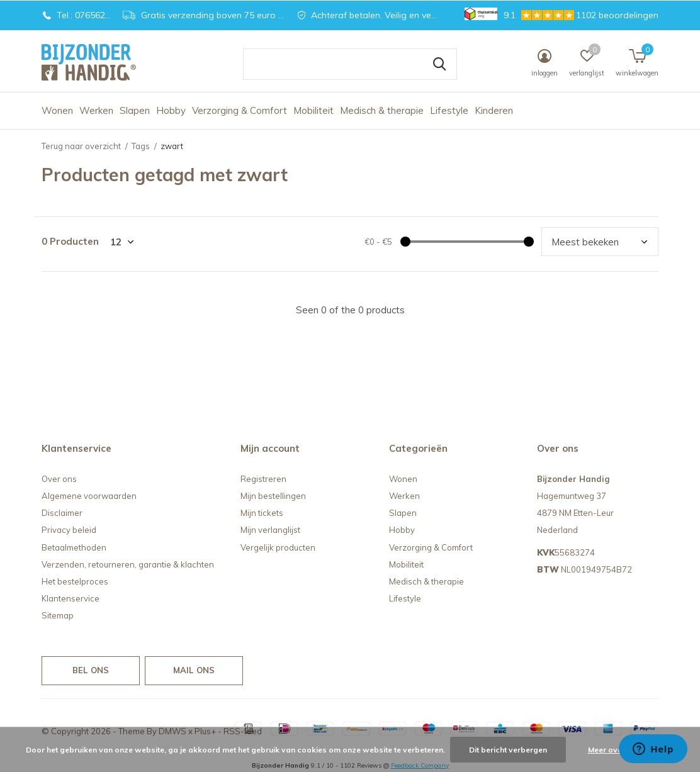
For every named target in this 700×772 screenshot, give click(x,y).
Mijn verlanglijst (270, 530)
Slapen (135, 110)
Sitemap (58, 615)
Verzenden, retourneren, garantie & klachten (128, 564)
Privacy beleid (69, 530)
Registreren (263, 479)
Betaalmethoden (74, 547)
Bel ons (91, 670)
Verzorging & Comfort (240, 110)
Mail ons (194, 670)
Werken (96, 110)
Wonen (57, 110)
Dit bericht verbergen (508, 750)
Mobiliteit (313, 110)
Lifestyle (449, 110)
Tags (141, 146)
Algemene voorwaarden (89, 496)
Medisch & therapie (382, 110)
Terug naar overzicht (81, 146)
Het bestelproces (75, 581)
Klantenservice (71, 598)
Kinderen (494, 110)
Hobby (171, 110)
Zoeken (439, 64)
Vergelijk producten (278, 547)
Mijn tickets (262, 513)
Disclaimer (62, 513)
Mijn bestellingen (273, 496)
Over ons (59, 479)
